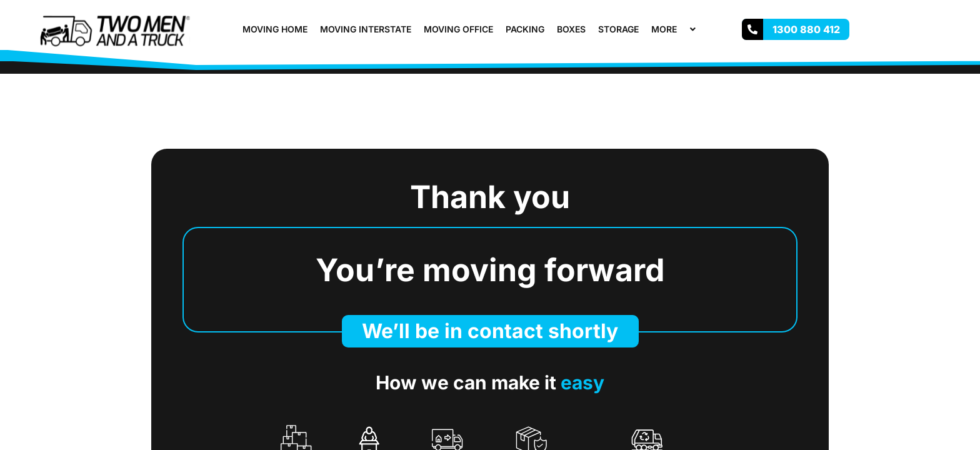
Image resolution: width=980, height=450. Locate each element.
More (675, 29)
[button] (682, 29)
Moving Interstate (366, 29)
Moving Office (458, 29)
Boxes (571, 29)
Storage (618, 29)
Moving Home (275, 29)
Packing (525, 29)
